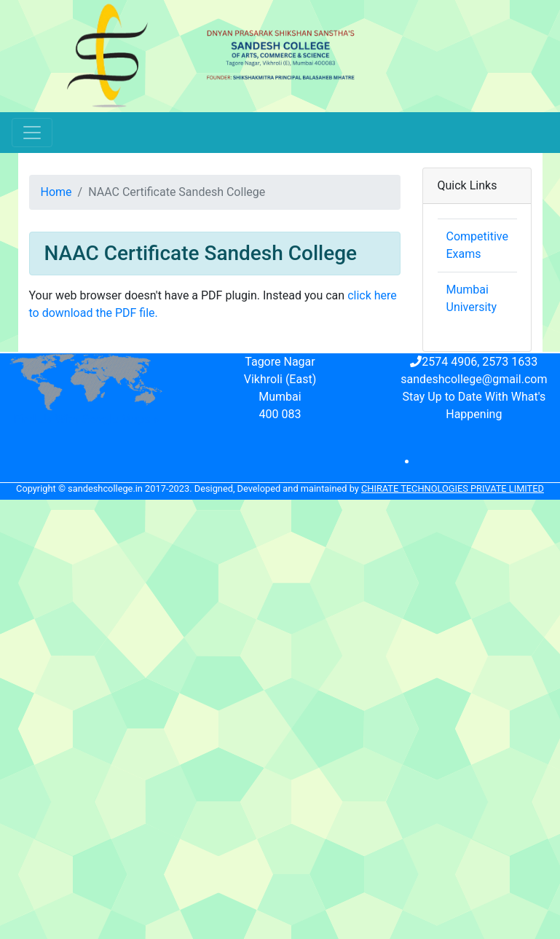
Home (56, 192)
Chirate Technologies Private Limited (453, 488)
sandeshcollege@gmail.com (474, 379)
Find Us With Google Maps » (86, 419)
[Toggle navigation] (32, 133)
